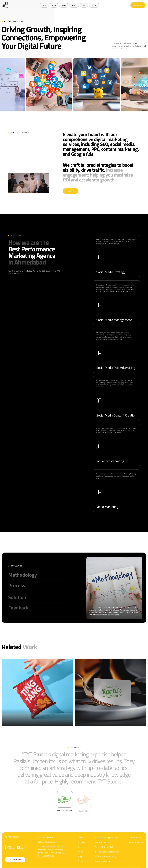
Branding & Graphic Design (107, 847)
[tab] (65, 810)
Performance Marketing (106, 865)
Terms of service (136, 851)
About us (82, 851)
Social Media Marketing (105, 856)
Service (81, 856)
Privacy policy (135, 847)
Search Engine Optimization (107, 861)
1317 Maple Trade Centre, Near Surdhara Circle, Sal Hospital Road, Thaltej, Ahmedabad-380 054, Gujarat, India (52, 857)
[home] (5, 5)
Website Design (102, 851)
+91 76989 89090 (46, 843)
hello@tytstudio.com (47, 848)
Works (80, 861)
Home (80, 847)
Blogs (80, 865)
